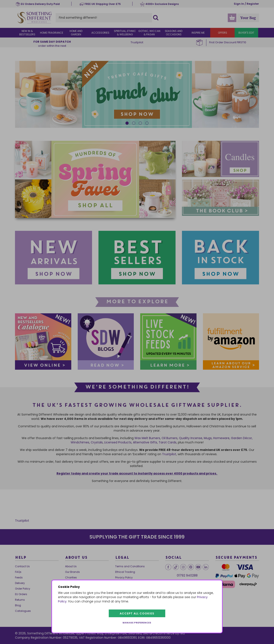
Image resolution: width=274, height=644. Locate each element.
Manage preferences (137, 623)
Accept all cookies (137, 613)
